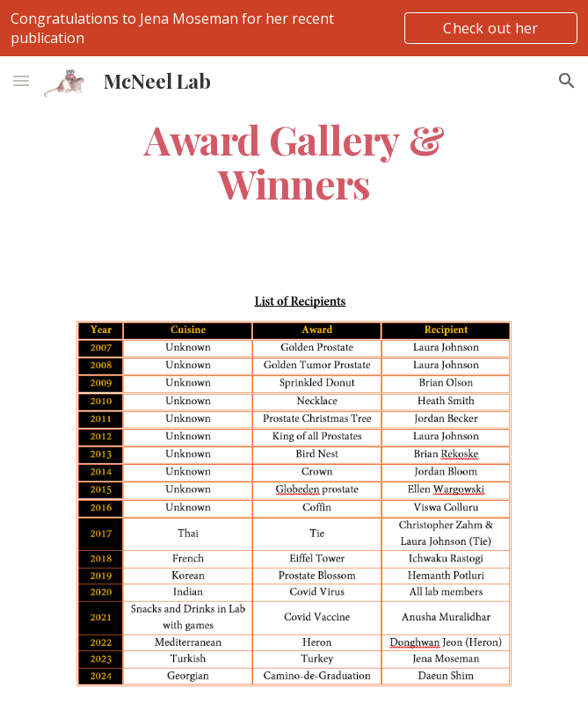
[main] (294, 161)
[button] (21, 80)
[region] (294, 28)
